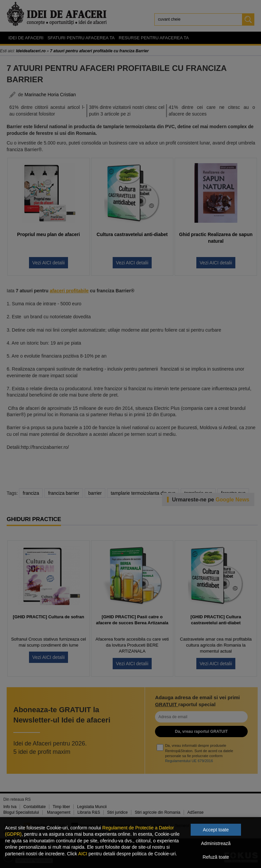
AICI (82, 854)
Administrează (216, 843)
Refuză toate (216, 857)
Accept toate (216, 830)
